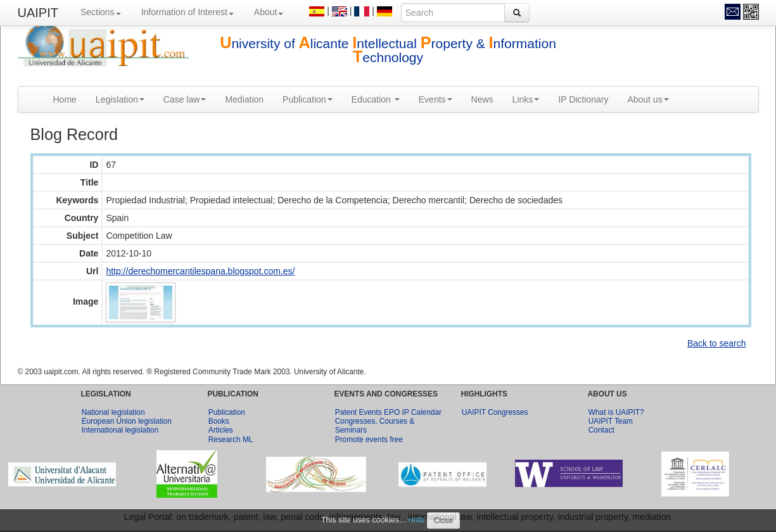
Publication (308, 99)
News (482, 99)
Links (526, 99)
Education (376, 99)
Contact (601, 430)
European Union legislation (127, 421)
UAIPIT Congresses (495, 412)
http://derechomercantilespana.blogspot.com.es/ (200, 271)
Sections (101, 12)
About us (648, 99)
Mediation (244, 99)
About (269, 12)
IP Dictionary (583, 99)
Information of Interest (188, 12)
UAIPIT (38, 13)
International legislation (120, 430)
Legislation (120, 99)
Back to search (717, 343)
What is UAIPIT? (616, 412)
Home (65, 99)
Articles (221, 430)
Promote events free (369, 440)
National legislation (113, 412)
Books (219, 421)
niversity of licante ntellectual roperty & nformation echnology (388, 50)
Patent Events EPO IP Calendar (388, 412)
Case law (185, 99)
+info (416, 520)
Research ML (231, 440)
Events (436, 99)
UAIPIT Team (611, 421)
